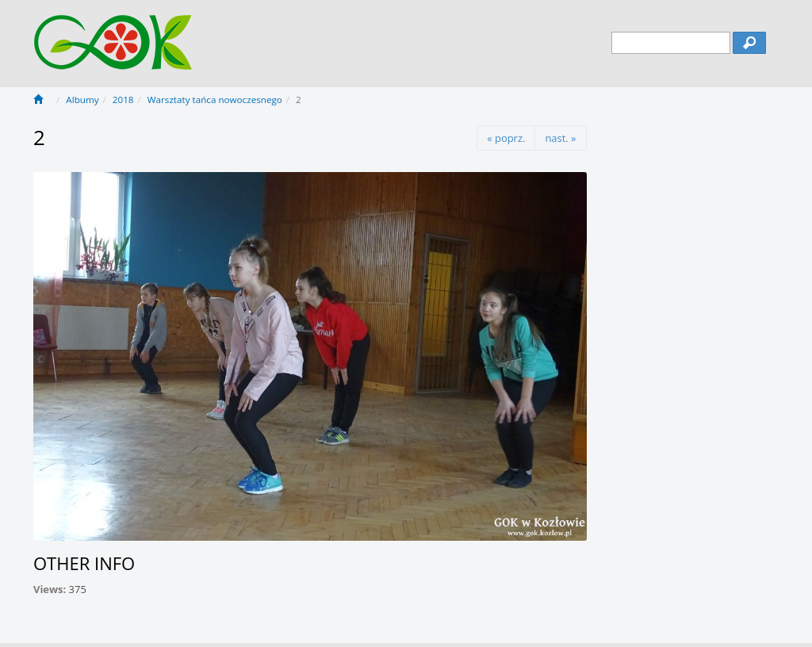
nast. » (560, 138)
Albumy (82, 100)
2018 (123, 100)
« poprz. (506, 138)
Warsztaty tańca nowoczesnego (215, 100)
